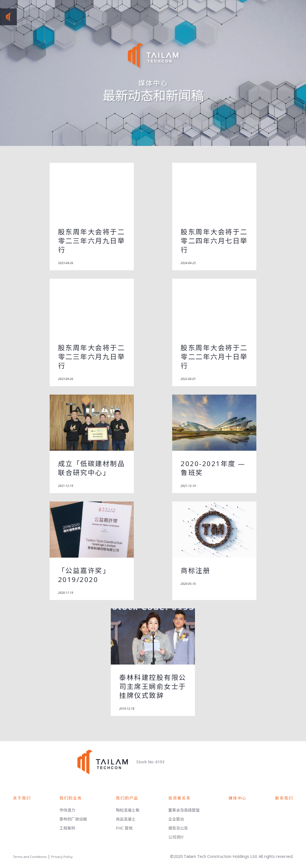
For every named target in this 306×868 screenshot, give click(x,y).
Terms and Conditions (30, 857)
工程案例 (67, 828)
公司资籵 (176, 837)
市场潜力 (67, 810)
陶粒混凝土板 (128, 810)
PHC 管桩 (124, 828)
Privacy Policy (62, 857)
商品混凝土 (126, 819)
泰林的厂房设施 (73, 819)
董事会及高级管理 (184, 810)
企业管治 (176, 819)
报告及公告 (178, 828)
